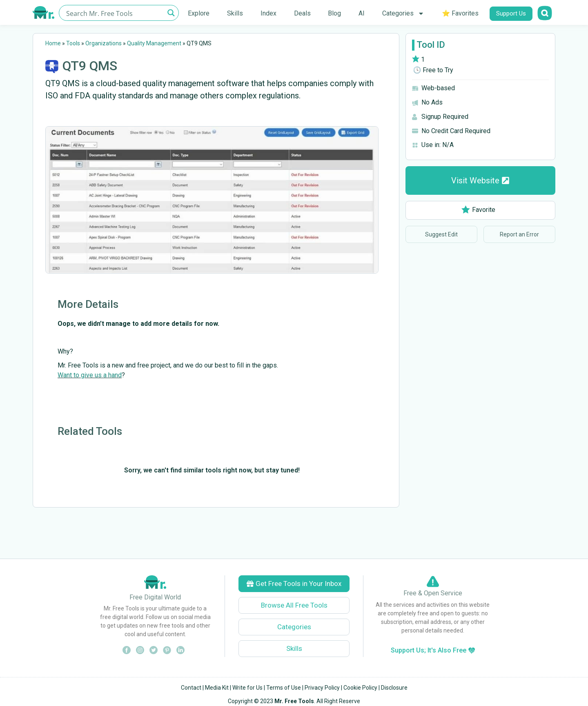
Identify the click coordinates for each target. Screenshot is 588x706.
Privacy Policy (322, 688)
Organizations (104, 43)
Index (268, 13)
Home (53, 43)
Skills (235, 13)
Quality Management (154, 43)
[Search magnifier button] (171, 13)
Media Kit (217, 688)
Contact (191, 688)
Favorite (478, 210)
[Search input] (114, 13)
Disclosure (394, 688)
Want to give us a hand (90, 375)
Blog (334, 13)
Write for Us (247, 688)
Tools (73, 43)
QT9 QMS (90, 66)
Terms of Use (284, 688)
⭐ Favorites (460, 13)
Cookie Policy (360, 688)
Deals (302, 13)
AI (362, 13)
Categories (403, 13)
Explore (199, 13)
